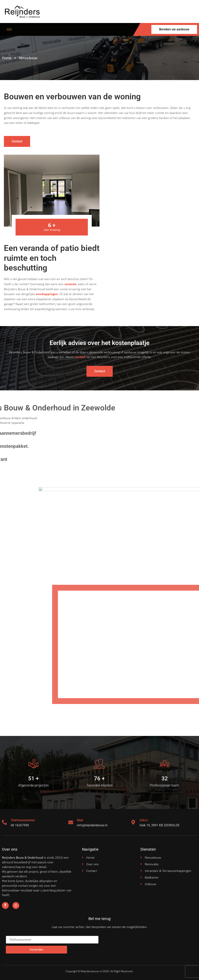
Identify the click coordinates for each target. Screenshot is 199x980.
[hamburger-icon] (9, 30)
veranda (70, 284)
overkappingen (47, 294)
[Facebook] (5, 905)
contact (80, 357)
